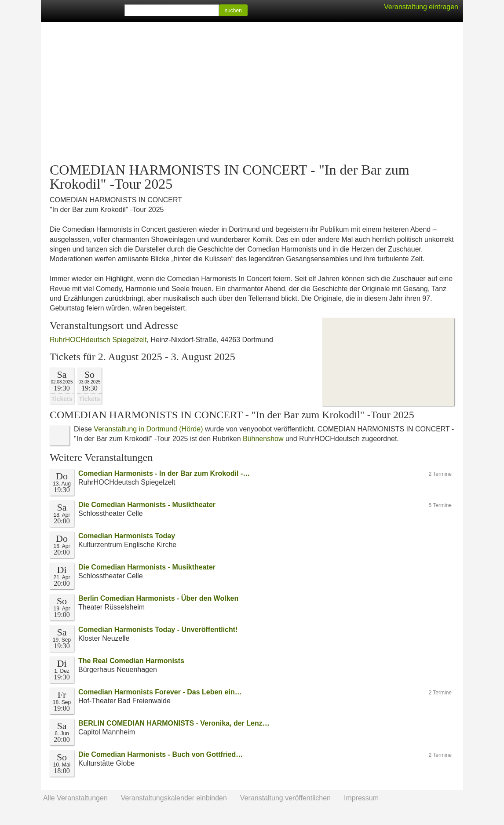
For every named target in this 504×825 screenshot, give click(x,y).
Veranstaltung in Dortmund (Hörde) (148, 429)
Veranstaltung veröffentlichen (285, 798)
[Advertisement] (252, 92)
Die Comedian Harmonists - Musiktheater (147, 505)
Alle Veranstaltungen (75, 798)
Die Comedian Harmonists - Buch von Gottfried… (161, 754)
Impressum (361, 798)
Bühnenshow (263, 439)
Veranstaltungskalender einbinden (174, 798)
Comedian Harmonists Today (127, 536)
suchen (233, 11)
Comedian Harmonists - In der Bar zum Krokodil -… (164, 473)
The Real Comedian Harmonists (131, 661)
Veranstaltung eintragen (421, 7)
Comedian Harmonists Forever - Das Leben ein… (160, 692)
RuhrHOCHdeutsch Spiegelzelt (98, 340)
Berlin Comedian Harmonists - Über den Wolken (158, 598)
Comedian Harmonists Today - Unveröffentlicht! (158, 630)
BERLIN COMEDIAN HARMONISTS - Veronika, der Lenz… (174, 723)
